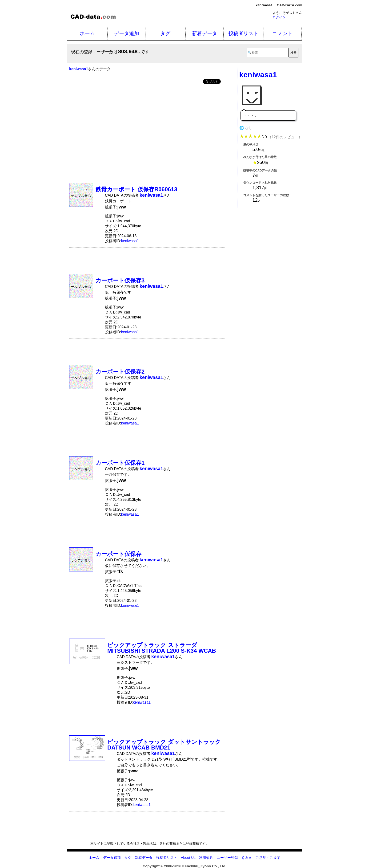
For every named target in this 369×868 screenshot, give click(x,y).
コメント (283, 33)
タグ (165, 33)
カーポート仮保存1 (120, 463)
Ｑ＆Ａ (247, 858)
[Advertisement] (147, 123)
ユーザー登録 (227, 858)
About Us (188, 858)
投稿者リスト (244, 33)
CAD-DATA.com (290, 5)
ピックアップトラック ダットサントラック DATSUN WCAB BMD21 (164, 745)
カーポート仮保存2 (120, 372)
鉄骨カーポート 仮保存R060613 (136, 189)
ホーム (87, 33)
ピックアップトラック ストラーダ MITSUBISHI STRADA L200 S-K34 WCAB (162, 648)
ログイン (279, 17)
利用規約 (206, 858)
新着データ (205, 33)
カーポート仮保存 (118, 554)
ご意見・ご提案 (268, 858)
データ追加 (126, 33)
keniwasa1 (130, 241)
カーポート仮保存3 (120, 280)
